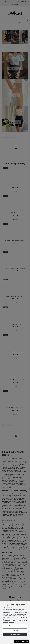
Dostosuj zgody (15, 630)
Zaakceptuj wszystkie (15, 635)
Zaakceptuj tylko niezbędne (15, 626)
